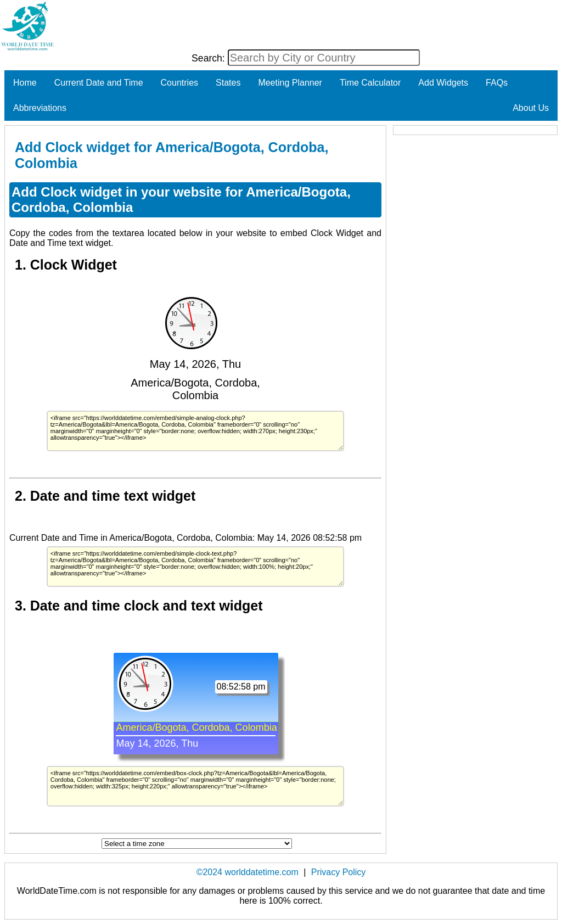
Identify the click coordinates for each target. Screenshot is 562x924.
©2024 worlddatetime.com (248, 872)
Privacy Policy (339, 872)
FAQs (497, 83)
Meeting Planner (290, 83)
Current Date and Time (99, 83)
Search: (210, 58)
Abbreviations (40, 108)
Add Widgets (443, 83)
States (228, 83)
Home (25, 83)
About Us (531, 108)
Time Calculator (370, 83)
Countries (179, 83)
